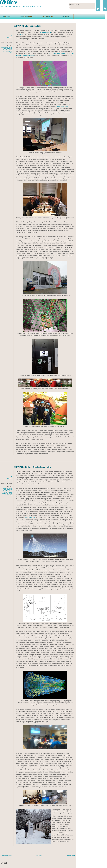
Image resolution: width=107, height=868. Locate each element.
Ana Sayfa (7, 16)
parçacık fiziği (10, 52)
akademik (4, 47)
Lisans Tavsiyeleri (26, 16)
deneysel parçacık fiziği (8, 48)
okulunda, (46, 32)
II (20, 35)
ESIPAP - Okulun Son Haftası (27, 26)
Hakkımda (65, 16)
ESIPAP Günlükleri (7, 50)
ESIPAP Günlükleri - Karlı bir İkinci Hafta (32, 467)
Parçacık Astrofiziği (7, 493)
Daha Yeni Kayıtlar (7, 856)
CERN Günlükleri (47, 16)
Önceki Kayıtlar (70, 856)
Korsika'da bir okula (30, 518)
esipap (5, 51)
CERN (5, 488)
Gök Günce (8, 3)
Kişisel (10, 492)
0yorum (9, 36)
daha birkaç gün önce (61, 107)
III (22, 35)
